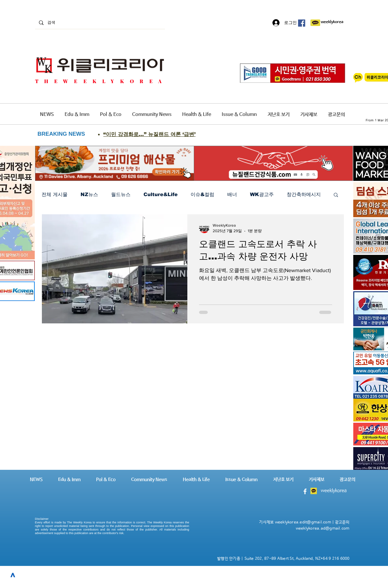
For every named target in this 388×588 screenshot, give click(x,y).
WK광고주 (262, 194)
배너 (232, 194)
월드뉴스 (121, 194)
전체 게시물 (55, 194)
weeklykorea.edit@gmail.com (303, 522)
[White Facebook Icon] (305, 491)
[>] (13, 575)
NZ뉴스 (89, 194)
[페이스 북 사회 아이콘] (302, 23)
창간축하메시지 (304, 194)
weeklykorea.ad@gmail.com (323, 529)
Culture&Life (161, 194)
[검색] (99, 23)
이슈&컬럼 (202, 194)
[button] (336, 195)
